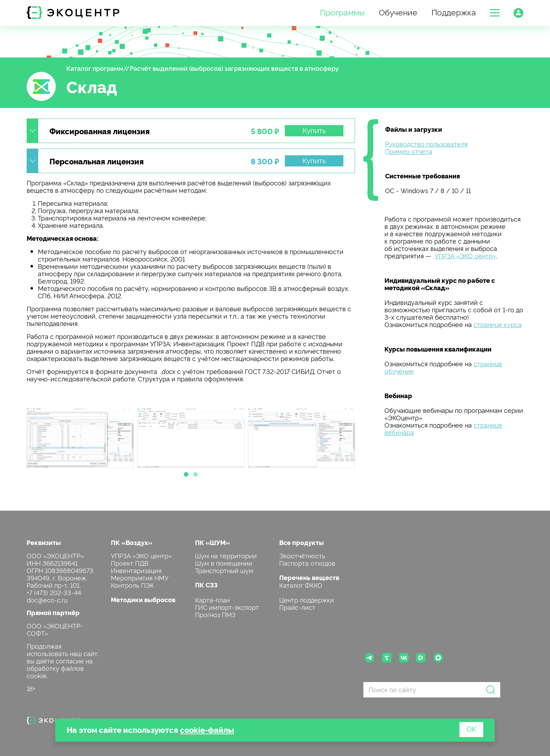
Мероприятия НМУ (140, 577)
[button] (495, 13)
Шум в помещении (224, 563)
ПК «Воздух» (132, 542)
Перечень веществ (309, 577)
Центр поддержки (307, 600)
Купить (314, 130)
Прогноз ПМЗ (215, 614)
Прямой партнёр (53, 612)
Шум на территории (226, 555)
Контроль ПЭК (132, 585)
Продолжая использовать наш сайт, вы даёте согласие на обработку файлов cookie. (63, 660)
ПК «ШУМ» (212, 542)
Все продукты (301, 542)
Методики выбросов (143, 600)
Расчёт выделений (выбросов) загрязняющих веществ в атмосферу (234, 68)
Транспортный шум (224, 570)
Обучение (398, 12)
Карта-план (212, 600)
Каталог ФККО (301, 585)
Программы (342, 12)
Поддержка (454, 12)
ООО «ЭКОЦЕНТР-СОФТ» (55, 629)
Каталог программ (95, 68)
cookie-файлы (207, 730)
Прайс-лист (297, 607)
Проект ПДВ (130, 563)
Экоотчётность (302, 555)
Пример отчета (409, 151)
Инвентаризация (136, 570)
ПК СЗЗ (206, 585)
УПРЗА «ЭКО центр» (465, 255)
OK (471, 729)
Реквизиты (44, 542)
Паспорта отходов (307, 563)
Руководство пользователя (426, 144)
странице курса (498, 324)
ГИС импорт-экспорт (227, 607)
